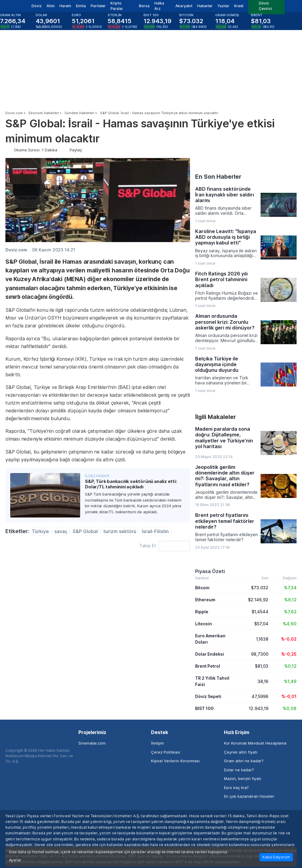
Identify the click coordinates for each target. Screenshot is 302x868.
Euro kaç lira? (236, 788)
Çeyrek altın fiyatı (241, 752)
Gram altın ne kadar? (244, 761)
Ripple (202, 612)
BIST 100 (204, 708)
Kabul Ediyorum (276, 857)
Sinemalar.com (92, 743)
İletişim (157, 743)
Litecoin (204, 624)
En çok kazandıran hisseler (249, 796)
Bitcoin (202, 588)
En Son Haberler (218, 177)
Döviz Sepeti (208, 696)
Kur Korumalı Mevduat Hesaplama (255, 743)
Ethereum (205, 600)
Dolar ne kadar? (239, 770)
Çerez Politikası (166, 752)
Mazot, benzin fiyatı (243, 778)
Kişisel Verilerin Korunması (175, 761)
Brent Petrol (208, 666)
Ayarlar (15, 860)
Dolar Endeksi (210, 654)
